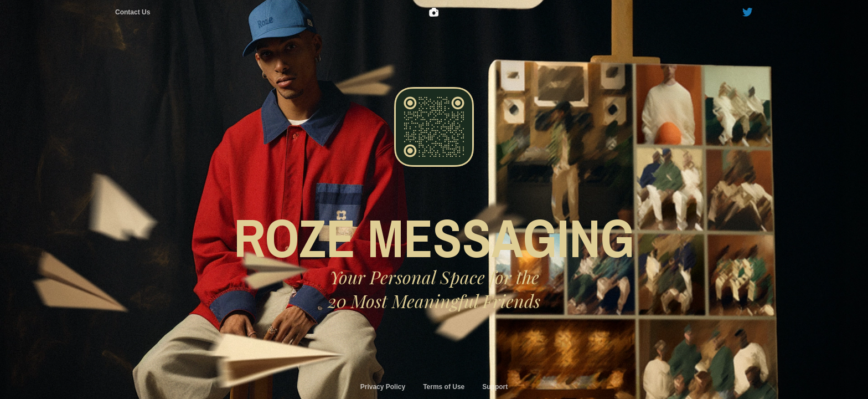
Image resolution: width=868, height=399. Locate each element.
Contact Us (133, 12)
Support (495, 387)
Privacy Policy (383, 387)
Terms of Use (444, 387)
